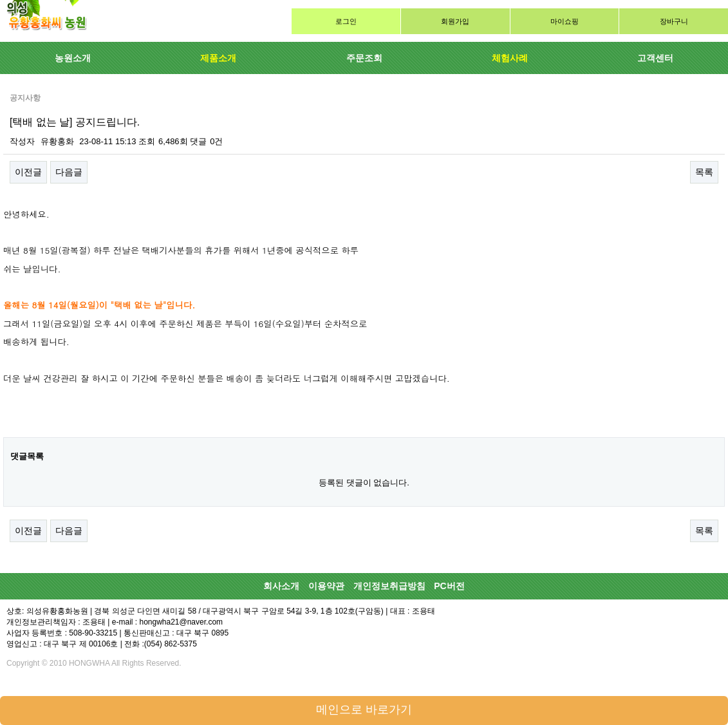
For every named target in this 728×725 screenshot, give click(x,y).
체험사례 (510, 58)
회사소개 (281, 586)
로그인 (346, 21)
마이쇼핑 (565, 21)
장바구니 (674, 21)
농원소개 (73, 58)
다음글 (69, 172)
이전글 (28, 172)
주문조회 (364, 58)
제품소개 (218, 58)
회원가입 (455, 21)
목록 (704, 172)
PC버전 (449, 586)
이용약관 (326, 586)
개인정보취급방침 (389, 586)
